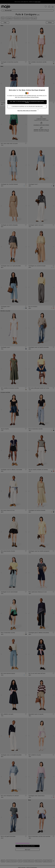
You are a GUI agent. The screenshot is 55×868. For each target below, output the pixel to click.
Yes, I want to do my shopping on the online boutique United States (27, 102)
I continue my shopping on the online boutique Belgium (27, 106)
